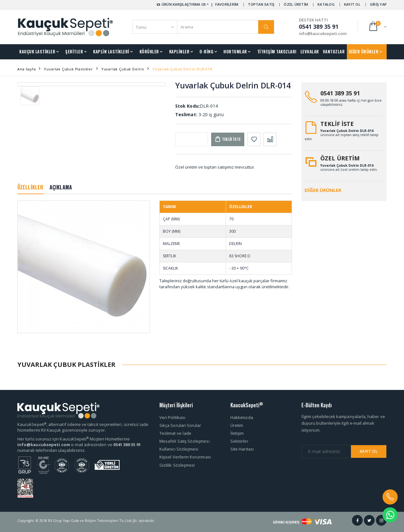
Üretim (237, 425)
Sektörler (239, 441)
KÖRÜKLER (149, 51)
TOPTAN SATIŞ (261, 4)
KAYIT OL (352, 4)
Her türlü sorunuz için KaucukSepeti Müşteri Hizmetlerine (74, 439)
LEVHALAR (310, 51)
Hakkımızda (242, 417)
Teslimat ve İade (175, 433)
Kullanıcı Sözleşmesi (179, 449)
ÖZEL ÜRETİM (296, 4)
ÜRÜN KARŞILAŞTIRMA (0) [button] (181, 4)
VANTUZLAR (334, 51)
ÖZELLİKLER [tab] (30, 187)
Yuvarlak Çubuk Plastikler (68, 69)
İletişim (237, 433)
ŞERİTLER (74, 51)
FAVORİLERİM (227, 4)
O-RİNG (206, 51)
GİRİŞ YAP (378, 4)
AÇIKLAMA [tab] (61, 187)
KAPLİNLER (179, 51)
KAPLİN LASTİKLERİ (111, 51)
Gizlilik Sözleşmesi (177, 465)
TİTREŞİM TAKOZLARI (277, 51)
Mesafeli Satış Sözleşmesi (184, 441)
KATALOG (326, 4)
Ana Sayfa (27, 69)
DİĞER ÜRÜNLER (364, 51)
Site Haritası (242, 449)
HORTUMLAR (235, 51)
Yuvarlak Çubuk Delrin (123, 69)
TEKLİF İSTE (337, 124)
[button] (377, 27)
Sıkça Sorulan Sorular (180, 425)
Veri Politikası (172, 417)
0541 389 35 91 (340, 93)
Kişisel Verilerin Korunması (185, 457)
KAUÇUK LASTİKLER (37, 51)
